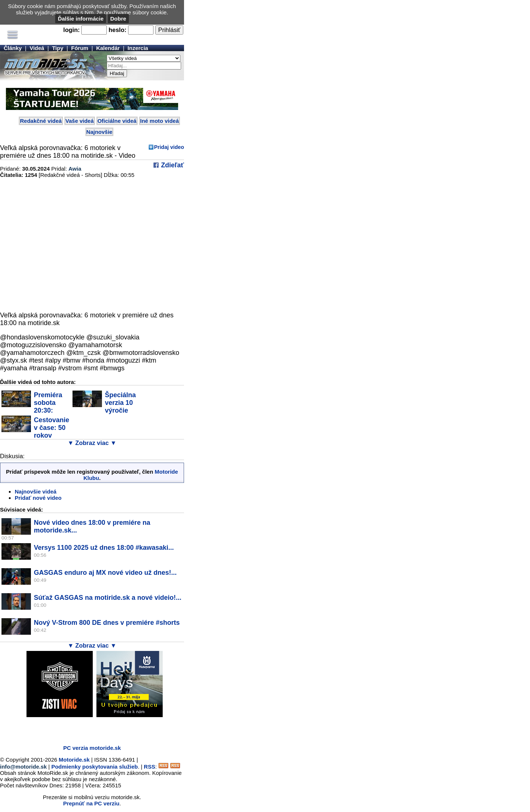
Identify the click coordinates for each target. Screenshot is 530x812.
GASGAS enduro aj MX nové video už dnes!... (105, 573)
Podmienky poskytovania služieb (94, 767)
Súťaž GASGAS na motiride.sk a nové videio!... (108, 598)
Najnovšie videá (36, 492)
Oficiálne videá (117, 121)
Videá (37, 48)
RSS (150, 767)
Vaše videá (80, 121)
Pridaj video (169, 147)
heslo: (118, 30)
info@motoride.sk (23, 767)
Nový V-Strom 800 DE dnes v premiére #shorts (107, 623)
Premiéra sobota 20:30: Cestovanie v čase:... (34, 407)
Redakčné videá (41, 121)
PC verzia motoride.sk (92, 748)
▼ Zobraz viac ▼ (92, 443)
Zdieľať (172, 165)
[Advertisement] (86, 728)
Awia (75, 169)
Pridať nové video (38, 498)
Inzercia (138, 48)
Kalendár (108, 48)
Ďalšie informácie (81, 19)
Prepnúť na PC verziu (91, 803)
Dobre (118, 19)
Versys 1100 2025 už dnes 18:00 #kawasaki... (104, 548)
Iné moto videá (160, 121)
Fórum (80, 48)
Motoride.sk (74, 760)
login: (72, 30)
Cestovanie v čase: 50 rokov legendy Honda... (35, 432)
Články (13, 48)
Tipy (58, 48)
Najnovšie (100, 132)
